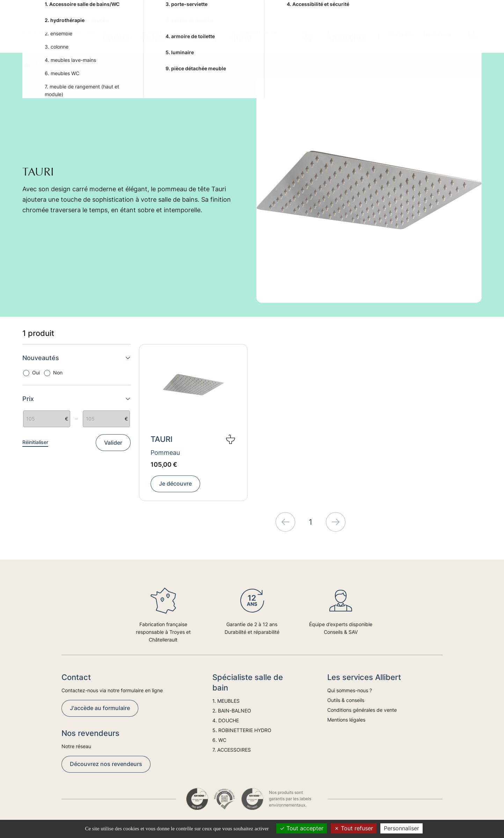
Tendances (437, 34)
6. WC (308, 34)
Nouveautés (76, 358)
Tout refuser (354, 828)
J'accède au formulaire (100, 708)
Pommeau (165, 453)
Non (58, 373)
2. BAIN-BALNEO (153, 34)
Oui (36, 373)
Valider (113, 443)
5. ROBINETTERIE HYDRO (254, 34)
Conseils (400, 34)
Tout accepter (302, 828)
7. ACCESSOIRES (346, 34)
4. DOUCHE (205, 34)
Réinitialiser (35, 442)
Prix (76, 399)
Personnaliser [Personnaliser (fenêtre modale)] (401, 828)
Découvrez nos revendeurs (106, 764)
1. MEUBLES (116, 34)
